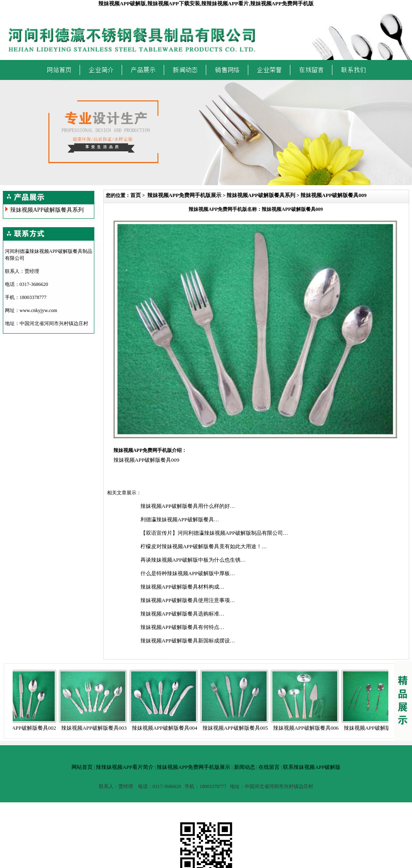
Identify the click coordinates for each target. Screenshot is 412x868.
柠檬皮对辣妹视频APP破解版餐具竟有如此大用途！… (204, 546)
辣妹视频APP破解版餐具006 (308, 728)
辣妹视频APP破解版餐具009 (334, 195)
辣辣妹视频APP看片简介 (125, 767)
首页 (136, 195)
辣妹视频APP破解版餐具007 (379, 728)
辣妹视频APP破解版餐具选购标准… (183, 614)
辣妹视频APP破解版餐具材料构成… (183, 587)
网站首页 (82, 767)
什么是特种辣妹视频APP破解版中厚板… (188, 573)
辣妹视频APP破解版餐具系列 (47, 210)
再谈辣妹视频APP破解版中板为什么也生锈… (193, 560)
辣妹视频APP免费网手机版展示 (184, 195)
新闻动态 (245, 767)
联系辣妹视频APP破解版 (312, 767)
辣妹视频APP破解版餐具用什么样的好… (188, 506)
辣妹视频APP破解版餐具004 (167, 728)
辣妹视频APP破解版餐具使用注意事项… (188, 600)
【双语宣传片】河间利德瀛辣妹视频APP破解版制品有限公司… (214, 533)
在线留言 (269, 767)
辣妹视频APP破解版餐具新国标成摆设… (188, 641)
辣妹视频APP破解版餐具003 (96, 728)
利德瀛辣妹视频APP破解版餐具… (180, 519)
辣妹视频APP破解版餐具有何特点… (183, 627)
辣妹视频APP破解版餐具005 (238, 728)
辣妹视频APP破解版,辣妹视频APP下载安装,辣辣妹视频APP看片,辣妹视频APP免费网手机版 (206, 3)
